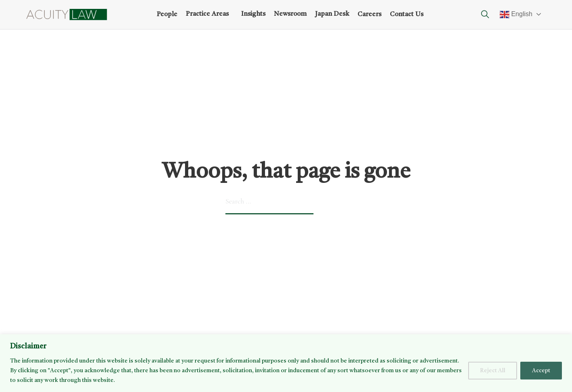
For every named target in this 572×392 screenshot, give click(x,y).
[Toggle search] (485, 15)
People (167, 15)
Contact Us (407, 15)
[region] (286, 363)
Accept (541, 371)
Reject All (493, 371)
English (516, 15)
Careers (369, 15)
